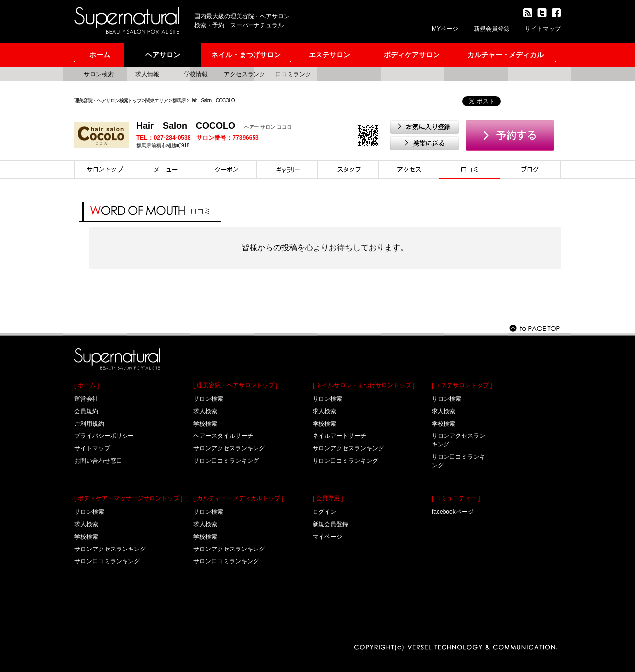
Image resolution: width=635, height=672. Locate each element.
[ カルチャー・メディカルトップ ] (238, 498)
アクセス (409, 169)
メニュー (166, 169)
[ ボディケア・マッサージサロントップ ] (128, 498)
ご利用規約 (89, 424)
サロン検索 (99, 74)
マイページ (327, 537)
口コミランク (293, 74)
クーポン (227, 169)
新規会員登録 (492, 29)
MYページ (445, 29)
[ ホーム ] (87, 385)
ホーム (100, 55)
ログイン (324, 512)
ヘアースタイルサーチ (223, 436)
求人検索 (86, 524)
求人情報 (147, 74)
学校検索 (86, 537)
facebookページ (453, 512)
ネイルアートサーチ (339, 436)
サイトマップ (543, 29)
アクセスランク (245, 74)
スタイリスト (348, 169)
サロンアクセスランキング (110, 549)
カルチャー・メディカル (506, 55)
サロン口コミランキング (107, 561)
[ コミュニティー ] (456, 498)
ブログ (530, 169)
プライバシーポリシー (104, 436)
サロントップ (105, 169)
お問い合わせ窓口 (98, 461)
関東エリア (157, 100)
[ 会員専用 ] (328, 498)
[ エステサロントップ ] (462, 385)
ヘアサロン (163, 55)
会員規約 (86, 411)
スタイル (287, 169)
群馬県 (179, 100)
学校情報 (196, 74)
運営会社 (86, 399)
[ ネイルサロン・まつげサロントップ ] (363, 385)
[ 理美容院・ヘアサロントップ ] (235, 385)
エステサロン (329, 55)
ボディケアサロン (412, 55)
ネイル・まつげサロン (246, 55)
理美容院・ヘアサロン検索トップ (108, 100)
